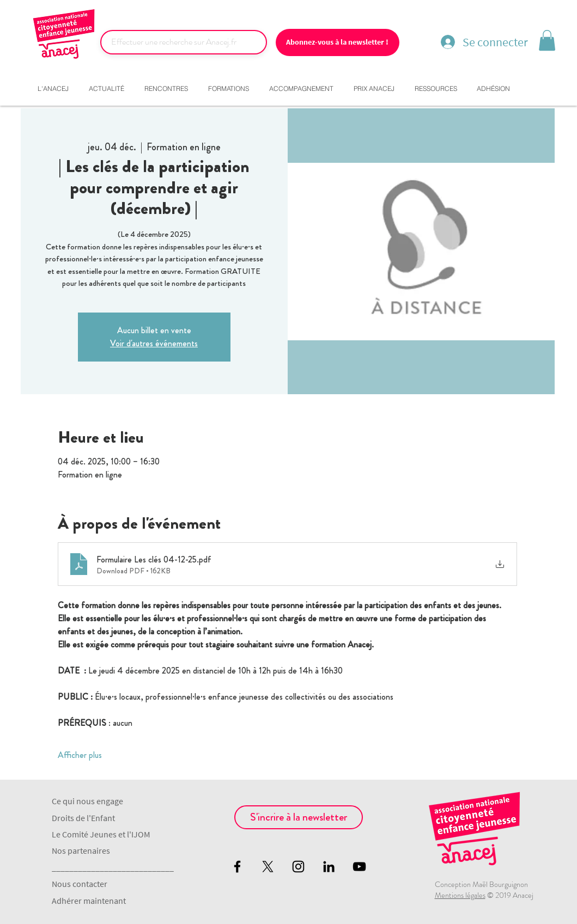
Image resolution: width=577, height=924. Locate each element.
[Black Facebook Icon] (237, 867)
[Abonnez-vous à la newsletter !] (338, 42)
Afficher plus (80, 755)
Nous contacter (80, 884)
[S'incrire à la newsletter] (299, 817)
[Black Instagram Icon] (298, 867)
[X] (268, 867)
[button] (547, 40)
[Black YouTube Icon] (359, 867)
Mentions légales (460, 895)
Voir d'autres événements (154, 343)
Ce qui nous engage (87, 801)
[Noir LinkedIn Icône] (329, 867)
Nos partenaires (81, 850)
